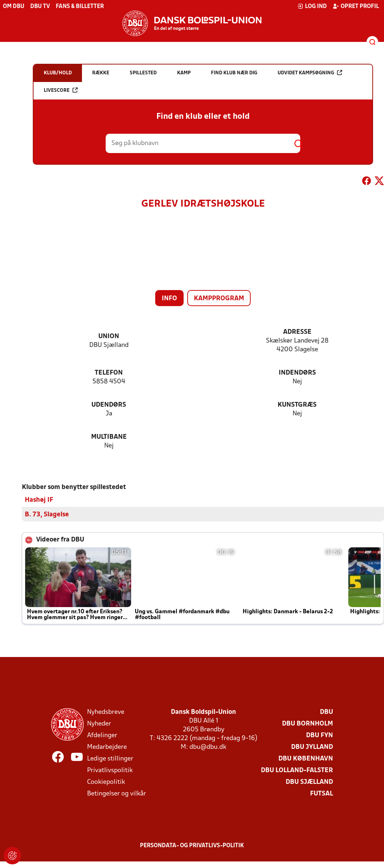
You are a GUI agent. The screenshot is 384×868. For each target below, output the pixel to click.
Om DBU (14, 7)
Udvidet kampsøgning (310, 73)
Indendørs (297, 373)
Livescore (61, 90)
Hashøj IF (39, 500)
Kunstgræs (297, 405)
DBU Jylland (312, 747)
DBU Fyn (320, 735)
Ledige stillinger (110, 758)
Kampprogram (219, 299)
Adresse (297, 332)
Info (169, 299)
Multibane (109, 437)
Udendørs (109, 405)
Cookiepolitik (106, 782)
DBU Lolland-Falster (297, 770)
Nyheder (99, 724)
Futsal (322, 793)
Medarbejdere (107, 747)
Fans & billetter (80, 7)
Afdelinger (102, 735)
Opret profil (356, 6)
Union (109, 337)
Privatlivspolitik (110, 770)
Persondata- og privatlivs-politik (192, 845)
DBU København (306, 758)
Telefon (109, 373)
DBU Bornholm (307, 724)
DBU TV (40, 7)
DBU (326, 712)
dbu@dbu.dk (208, 747)
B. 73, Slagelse (47, 514)
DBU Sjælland (309, 782)
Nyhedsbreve (106, 712)
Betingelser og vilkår (117, 793)
